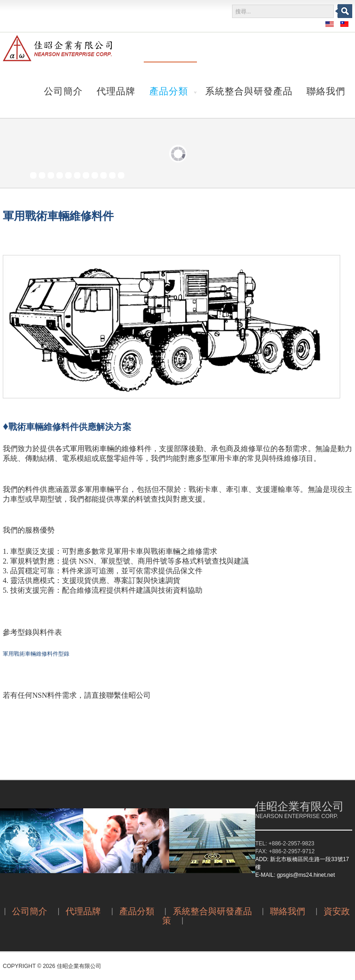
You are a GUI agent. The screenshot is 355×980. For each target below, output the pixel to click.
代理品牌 (116, 90)
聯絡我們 (326, 90)
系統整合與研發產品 (249, 90)
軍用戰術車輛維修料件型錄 (36, 654)
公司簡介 (63, 90)
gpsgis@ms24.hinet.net (306, 875)
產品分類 (169, 90)
